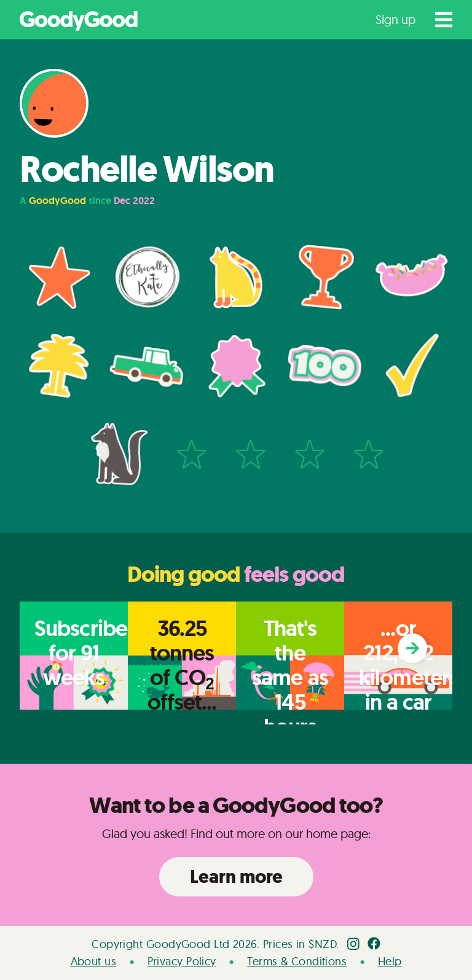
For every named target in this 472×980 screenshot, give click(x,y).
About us (94, 961)
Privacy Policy (182, 961)
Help (390, 961)
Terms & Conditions (297, 961)
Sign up (395, 19)
